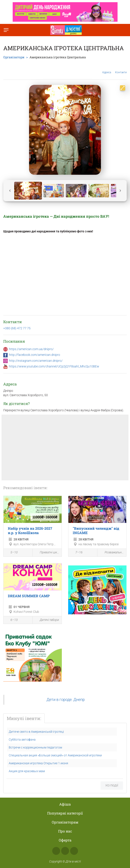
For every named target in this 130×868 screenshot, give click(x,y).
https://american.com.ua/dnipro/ (31, 349)
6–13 (12, 620)
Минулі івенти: (24, 718)
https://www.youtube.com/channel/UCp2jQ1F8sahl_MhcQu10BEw (54, 366)
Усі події (112, 785)
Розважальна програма (112, 553)
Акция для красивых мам (27, 771)
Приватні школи (47, 553)
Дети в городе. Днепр (66, 700)
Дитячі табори (47, 620)
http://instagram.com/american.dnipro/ (36, 361)
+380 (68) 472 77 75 (17, 328)
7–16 (77, 553)
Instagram (65, 851)
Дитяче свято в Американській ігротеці (36, 732)
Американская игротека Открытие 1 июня (38, 763)
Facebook (56, 851)
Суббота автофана (22, 740)
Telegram (74, 851)
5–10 (12, 553)
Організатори (14, 57)
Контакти (121, 69)
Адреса (107, 69)
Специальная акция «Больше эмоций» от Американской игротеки (55, 755)
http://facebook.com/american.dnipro (35, 355)
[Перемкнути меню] (6, 30)
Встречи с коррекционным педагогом (35, 747)
